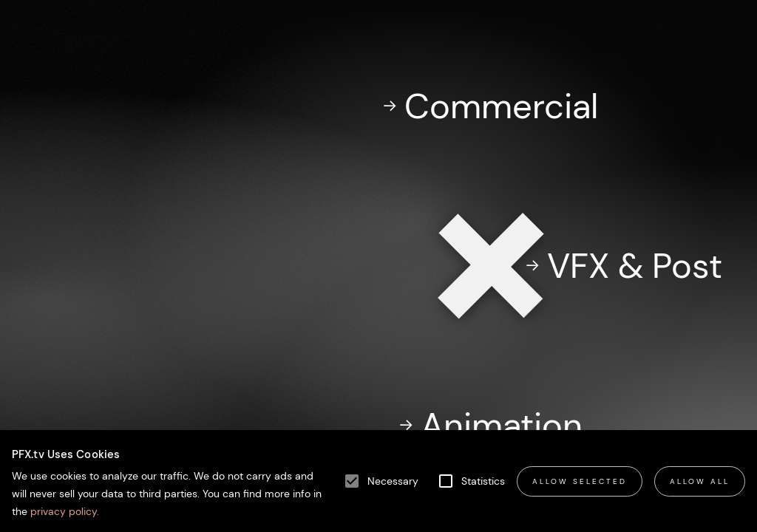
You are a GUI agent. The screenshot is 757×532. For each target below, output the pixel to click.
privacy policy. (63, 511)
